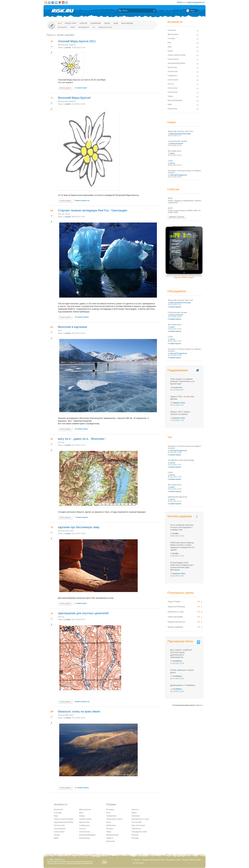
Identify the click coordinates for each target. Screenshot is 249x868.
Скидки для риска (105, 27)
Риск (60, 23)
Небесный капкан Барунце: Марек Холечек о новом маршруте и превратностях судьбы (182, 546)
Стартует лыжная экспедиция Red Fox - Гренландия (93, 210)
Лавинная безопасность (177, 622)
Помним (135, 835)
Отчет (67, 214)
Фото (60, 330)
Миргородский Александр (180, 134)
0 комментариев (174, 307)
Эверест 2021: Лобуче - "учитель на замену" (181, 413)
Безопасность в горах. (176, 612)
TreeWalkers (177, 661)
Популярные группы (181, 593)
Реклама (135, 838)
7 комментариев (81, 517)
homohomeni (177, 387)
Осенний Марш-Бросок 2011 (77, 41)
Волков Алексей (176, 143)
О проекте (136, 860)
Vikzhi (172, 153)
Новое (73, 27)
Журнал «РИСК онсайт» (192, 860)
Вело (81, 813)
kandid (68, 47)
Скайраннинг (84, 825)
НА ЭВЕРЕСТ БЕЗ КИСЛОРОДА (181, 460)
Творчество (136, 828)
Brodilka (175, 533)
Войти (180, 2)
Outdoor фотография (175, 617)
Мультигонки (63, 45)
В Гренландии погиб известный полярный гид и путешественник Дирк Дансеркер (182, 566)
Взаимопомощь (113, 835)
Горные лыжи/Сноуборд (64, 819)
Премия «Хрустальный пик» (153, 860)
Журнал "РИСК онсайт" (184, 277)
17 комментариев (82, 788)
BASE (56, 838)
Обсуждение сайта (139, 832)
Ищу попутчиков (138, 825)
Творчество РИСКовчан (176, 607)
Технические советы (114, 819)
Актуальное (62, 27)
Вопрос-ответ (71, 23)
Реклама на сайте (173, 860)
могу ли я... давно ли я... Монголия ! (82, 439)
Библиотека (111, 825)
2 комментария (81, 88)
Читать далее (65, 88)
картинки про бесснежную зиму (79, 527)
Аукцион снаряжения (175, 627)
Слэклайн (58, 813)
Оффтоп (110, 838)
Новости (72, 45)
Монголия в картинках (73, 327)
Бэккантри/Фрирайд (87, 835)
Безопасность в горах (140, 819)
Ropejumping (84, 838)
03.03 (170, 198)
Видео (134, 813)
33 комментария (81, 429)
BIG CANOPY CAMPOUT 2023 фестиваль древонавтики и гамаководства (181, 654)
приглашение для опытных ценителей (83, 613)
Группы (107, 23)
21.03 (170, 208)
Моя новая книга (175, 151)
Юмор (109, 832)
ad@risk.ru (199, 705)
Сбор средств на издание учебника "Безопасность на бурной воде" (182, 381)
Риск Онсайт (137, 822)
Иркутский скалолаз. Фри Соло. (181, 131)
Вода (56, 816)
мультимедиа (127, 23)
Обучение (136, 816)
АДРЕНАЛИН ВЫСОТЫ (177, 497)
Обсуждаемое (84, 27)
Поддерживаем (178, 370)
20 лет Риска (138, 863)
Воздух (82, 816)
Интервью (110, 809)
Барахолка (111, 841)
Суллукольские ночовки (177, 141)
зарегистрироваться (196, 2)
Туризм (57, 835)
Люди (116, 23)
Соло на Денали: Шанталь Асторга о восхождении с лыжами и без (182, 527)
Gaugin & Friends (174, 602)
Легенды (110, 828)
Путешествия (63, 531)
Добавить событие (177, 217)
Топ (94, 27)
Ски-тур (61, 214)
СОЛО (170, 161)
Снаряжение (96, 23)
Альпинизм (58, 809)
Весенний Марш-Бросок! (74, 98)
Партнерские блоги (184, 641)
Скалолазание (60, 828)
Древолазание (85, 809)
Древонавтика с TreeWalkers (183, 685)
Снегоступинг (59, 832)
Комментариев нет (82, 200)
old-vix (172, 163)
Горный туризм (85, 819)
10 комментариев (82, 317)
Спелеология (85, 832)
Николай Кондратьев (178, 175)
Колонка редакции (180, 516)
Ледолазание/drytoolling (63, 822)
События (83, 23)
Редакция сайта (179, 403)
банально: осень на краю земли (79, 712)
